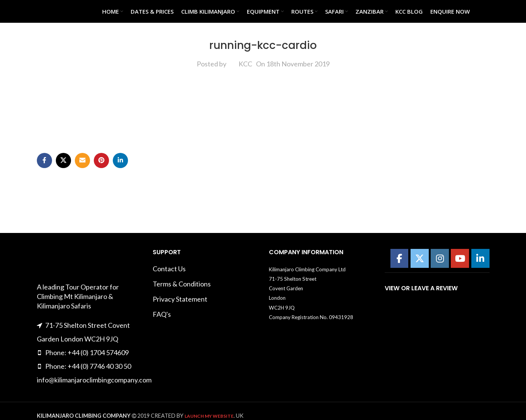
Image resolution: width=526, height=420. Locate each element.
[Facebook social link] (44, 160)
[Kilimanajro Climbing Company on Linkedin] (480, 258)
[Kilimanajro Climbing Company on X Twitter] (420, 258)
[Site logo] (56, 11)
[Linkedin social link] (120, 160)
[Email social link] (82, 160)
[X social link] (63, 160)
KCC (245, 64)
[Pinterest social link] (101, 160)
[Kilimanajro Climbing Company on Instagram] (440, 258)
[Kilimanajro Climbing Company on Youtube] (460, 258)
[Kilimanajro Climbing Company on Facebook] (400, 258)
